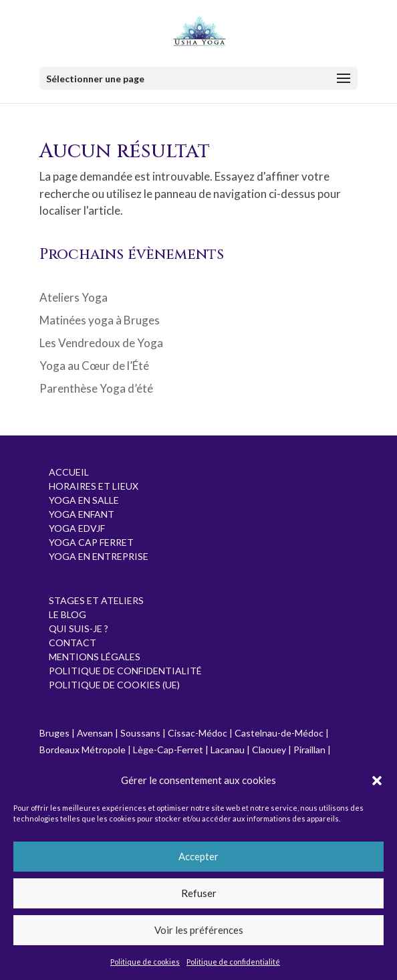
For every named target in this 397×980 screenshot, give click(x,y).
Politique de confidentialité (233, 962)
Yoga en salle (84, 500)
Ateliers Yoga (74, 297)
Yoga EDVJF (77, 528)
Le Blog (68, 614)
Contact (73, 643)
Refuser (199, 893)
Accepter (198, 856)
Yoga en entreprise (99, 556)
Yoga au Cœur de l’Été (94, 366)
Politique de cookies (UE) (114, 685)
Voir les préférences (199, 930)
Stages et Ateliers (96, 600)
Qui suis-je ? (79, 628)
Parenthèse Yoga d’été (96, 388)
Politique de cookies (145, 962)
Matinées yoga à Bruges (100, 320)
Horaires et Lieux (94, 486)
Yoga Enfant (82, 514)
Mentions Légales (95, 657)
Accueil (69, 472)
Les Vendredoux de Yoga (101, 343)
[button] (377, 781)
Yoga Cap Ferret (91, 542)
